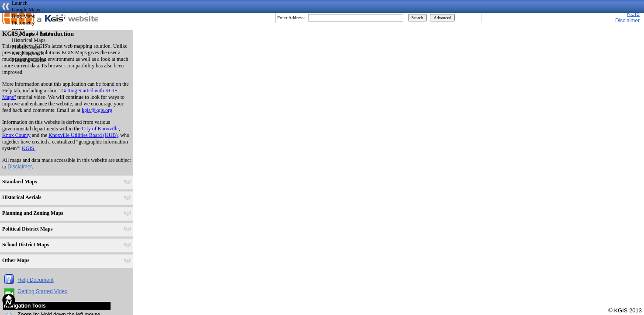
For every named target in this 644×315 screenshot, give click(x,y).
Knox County (16, 135)
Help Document (36, 280)
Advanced (442, 18)
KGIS (633, 14)
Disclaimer (20, 167)
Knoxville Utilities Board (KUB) (83, 135)
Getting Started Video (43, 291)
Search (417, 18)
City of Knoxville (100, 129)
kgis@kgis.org (97, 110)
